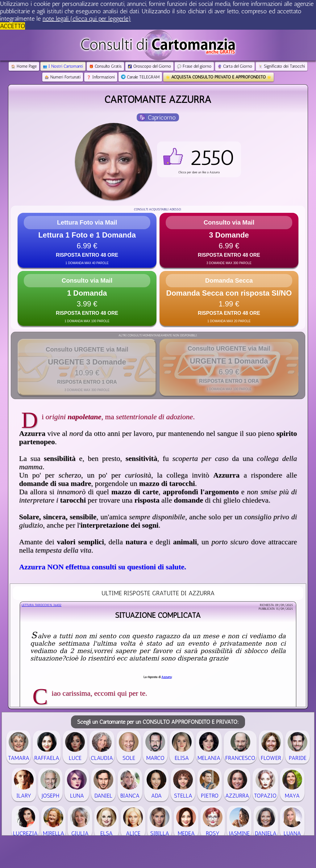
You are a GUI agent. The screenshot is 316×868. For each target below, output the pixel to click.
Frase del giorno (194, 66)
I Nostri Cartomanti (63, 66)
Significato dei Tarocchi (282, 66)
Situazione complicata (158, 615)
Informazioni (101, 77)
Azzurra (166, 677)
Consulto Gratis (105, 66)
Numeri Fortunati (63, 77)
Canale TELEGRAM (140, 77)
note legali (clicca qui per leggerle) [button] (87, 19)
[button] (199, 159)
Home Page (24, 66)
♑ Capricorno (157, 117)
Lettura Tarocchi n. (42, 605)
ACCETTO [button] (12, 26)
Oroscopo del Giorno (149, 66)
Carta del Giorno (235, 66)
